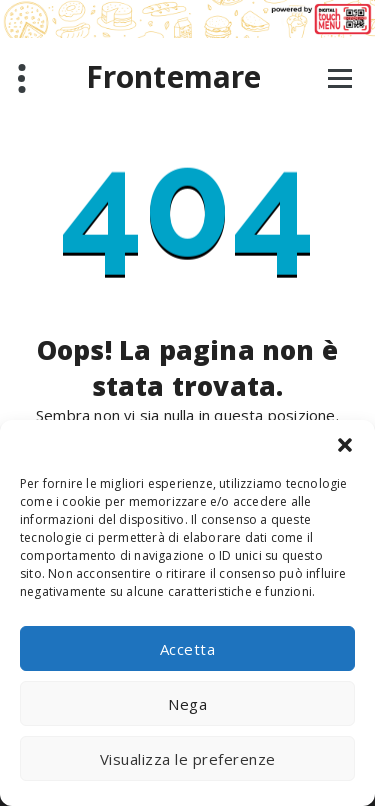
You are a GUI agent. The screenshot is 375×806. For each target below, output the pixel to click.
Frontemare (174, 77)
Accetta (188, 649)
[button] (345, 445)
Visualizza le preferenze (188, 759)
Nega (187, 704)
